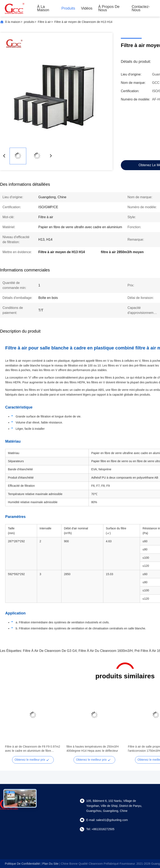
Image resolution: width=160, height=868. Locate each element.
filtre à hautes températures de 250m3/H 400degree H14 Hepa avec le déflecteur (93, 749)
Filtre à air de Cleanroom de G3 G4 (50, 651)
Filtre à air (44, 22)
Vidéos (87, 8)
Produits (68, 8)
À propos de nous (109, 8)
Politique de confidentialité (22, 864)
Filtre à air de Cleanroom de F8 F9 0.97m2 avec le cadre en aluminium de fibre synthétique (33, 749)
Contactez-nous (141, 8)
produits (29, 22)
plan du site (50, 864)
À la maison (43, 8)
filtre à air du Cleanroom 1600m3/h (106, 651)
